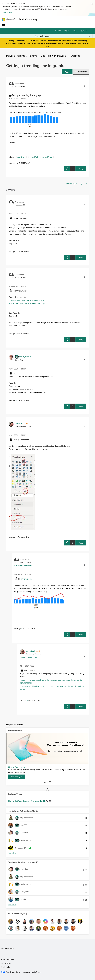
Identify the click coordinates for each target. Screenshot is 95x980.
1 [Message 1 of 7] (16, 163)
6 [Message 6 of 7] (16, 334)
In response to (23, 565)
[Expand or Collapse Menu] (4, 25)
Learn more (7, 12)
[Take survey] (17, 777)
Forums (33, 56)
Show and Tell (33, 157)
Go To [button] (83, 31)
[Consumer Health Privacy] (32, 972)
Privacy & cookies (8, 959)
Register (58, 31)
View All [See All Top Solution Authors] (12, 853)
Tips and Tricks (47, 157)
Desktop (76, 56)
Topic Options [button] (80, 72)
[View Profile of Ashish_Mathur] (25, 357)
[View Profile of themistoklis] (20, 423)
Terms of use (6, 963)
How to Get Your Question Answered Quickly (27, 801)
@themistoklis (26, 579)
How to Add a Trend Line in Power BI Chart (26, 300)
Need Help (20, 157)
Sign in (67, 31)
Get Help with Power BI (54, 56)
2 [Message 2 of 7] (16, 537)
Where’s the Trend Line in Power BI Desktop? (27, 303)
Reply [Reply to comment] (81, 257)
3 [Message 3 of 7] (22, 628)
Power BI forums (16, 56)
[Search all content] (63, 36)
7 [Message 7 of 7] (16, 251)
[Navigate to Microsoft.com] (9, 19)
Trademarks (6, 967)
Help (75, 31)
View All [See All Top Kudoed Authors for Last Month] (12, 905)
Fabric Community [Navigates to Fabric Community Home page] (28, 19)
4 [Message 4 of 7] (27, 700)
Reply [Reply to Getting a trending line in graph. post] (81, 169)
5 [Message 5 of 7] (16, 400)
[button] (67, 72)
